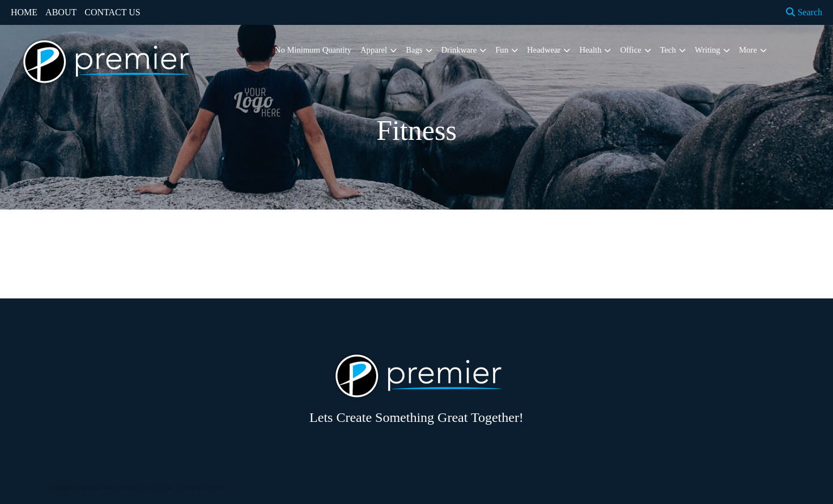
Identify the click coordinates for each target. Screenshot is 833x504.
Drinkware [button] (459, 50)
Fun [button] (502, 50)
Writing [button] (707, 50)
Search (804, 12)
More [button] (748, 50)
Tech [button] (668, 50)
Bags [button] (414, 50)
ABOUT (61, 12)
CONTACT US (112, 12)
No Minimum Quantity (313, 50)
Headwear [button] (544, 50)
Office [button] (630, 50)
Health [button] (590, 50)
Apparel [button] (374, 50)
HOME (24, 12)
